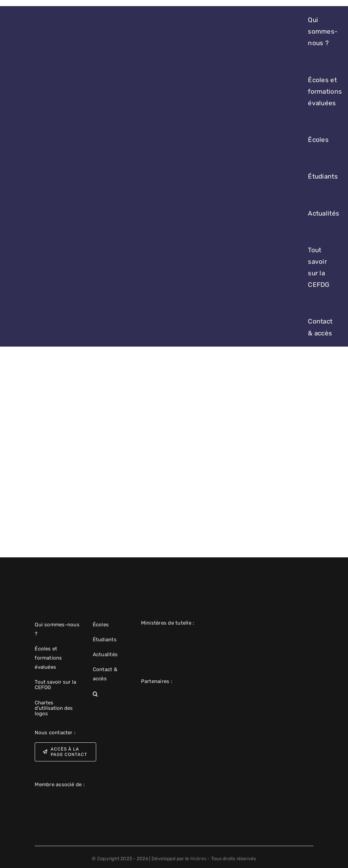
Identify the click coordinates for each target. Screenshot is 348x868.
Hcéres (198, 859)
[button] (111, 694)
